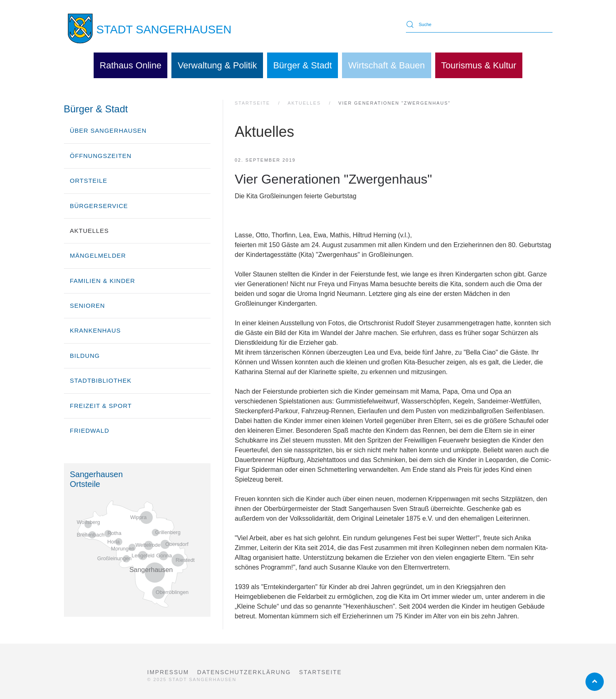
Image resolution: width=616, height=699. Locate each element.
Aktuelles (90, 231)
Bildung (85, 356)
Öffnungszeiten (101, 156)
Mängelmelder (98, 255)
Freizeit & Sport (101, 406)
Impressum (168, 672)
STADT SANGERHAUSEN (164, 30)
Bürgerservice (99, 206)
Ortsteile (89, 181)
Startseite (321, 672)
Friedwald (90, 431)
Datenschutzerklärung (244, 672)
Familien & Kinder (103, 281)
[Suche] (479, 24)
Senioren (88, 306)
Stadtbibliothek (101, 380)
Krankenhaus (95, 330)
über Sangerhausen (109, 130)
